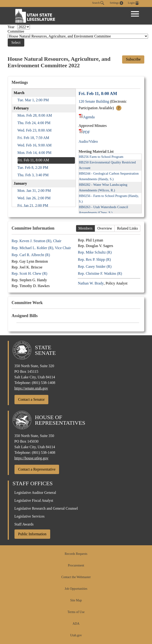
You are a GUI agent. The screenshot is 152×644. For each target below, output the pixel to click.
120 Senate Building (94, 101)
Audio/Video (88, 141)
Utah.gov (76, 635)
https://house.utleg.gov (32, 458)
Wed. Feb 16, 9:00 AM (35, 145)
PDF (84, 132)
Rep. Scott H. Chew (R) (30, 273)
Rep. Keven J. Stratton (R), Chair (37, 241)
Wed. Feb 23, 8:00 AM (35, 130)
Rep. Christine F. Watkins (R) (100, 273)
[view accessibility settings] (117, 3)
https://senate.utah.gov (31, 388)
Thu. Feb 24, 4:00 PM (34, 123)
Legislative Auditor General (35, 493)
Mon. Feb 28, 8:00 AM (35, 115)
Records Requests (76, 554)
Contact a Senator (32, 399)
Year (12, 27)
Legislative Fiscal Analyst (34, 500)
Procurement (76, 565)
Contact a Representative (37, 469)
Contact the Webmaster (76, 577)
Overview (105, 228)
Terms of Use (76, 612)
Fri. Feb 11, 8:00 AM (33, 160)
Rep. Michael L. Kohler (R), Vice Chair (41, 248)
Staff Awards (24, 524)
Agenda (87, 117)
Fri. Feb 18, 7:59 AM (33, 138)
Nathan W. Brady (91, 283)
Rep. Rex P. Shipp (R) (94, 259)
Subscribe (133, 59)
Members (85, 228)
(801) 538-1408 (43, 383)
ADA (76, 624)
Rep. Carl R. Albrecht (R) (31, 255)
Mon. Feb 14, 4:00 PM (35, 153)
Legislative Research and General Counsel (46, 508)
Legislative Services (30, 516)
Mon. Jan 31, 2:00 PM (34, 191)
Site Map (76, 600)
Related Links (127, 228)
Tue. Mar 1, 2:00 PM (33, 100)
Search (98, 3)
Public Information (32, 534)
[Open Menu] (135, 14)
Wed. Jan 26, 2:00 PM (34, 198)
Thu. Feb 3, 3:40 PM (33, 175)
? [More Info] (119, 108)
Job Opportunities (76, 589)
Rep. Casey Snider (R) (95, 266)
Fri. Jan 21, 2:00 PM (33, 205)
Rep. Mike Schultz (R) (95, 252)
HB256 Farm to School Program (101, 157)
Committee (16, 31)
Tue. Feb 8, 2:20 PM (33, 168)
